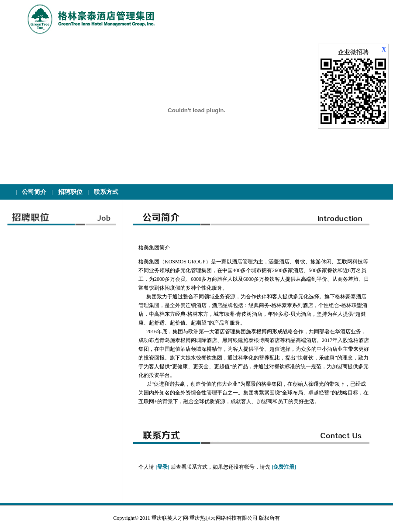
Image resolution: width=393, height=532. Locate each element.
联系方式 (106, 192)
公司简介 (34, 192)
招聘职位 (70, 192)
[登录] (162, 467)
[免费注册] (284, 467)
